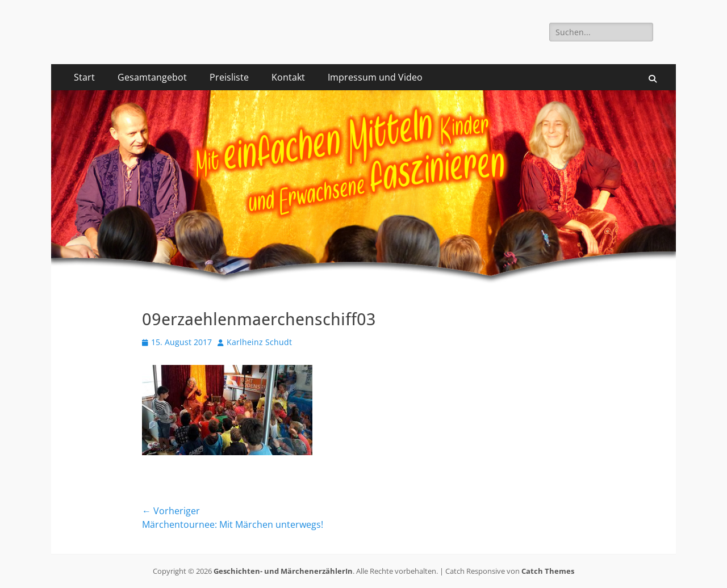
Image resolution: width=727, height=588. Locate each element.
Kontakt (288, 77)
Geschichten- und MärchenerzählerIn (283, 571)
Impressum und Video (375, 77)
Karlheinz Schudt (259, 342)
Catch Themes (548, 571)
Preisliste (229, 77)
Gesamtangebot (152, 77)
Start (84, 77)
